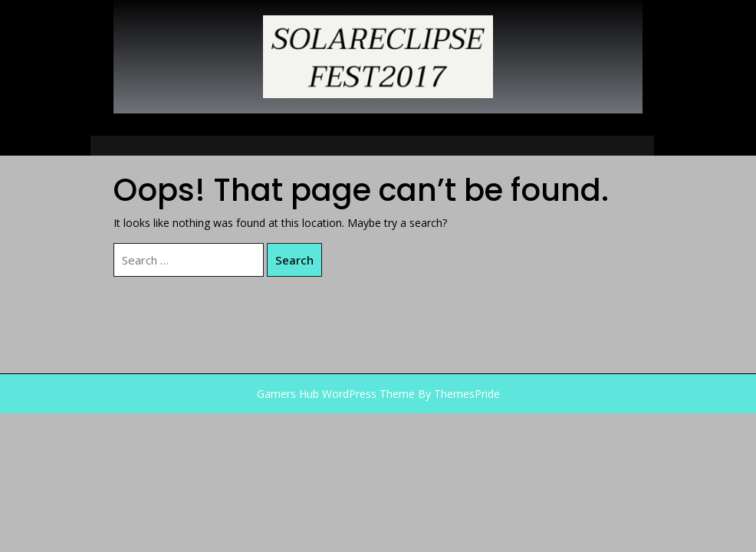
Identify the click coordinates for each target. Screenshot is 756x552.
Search (294, 260)
